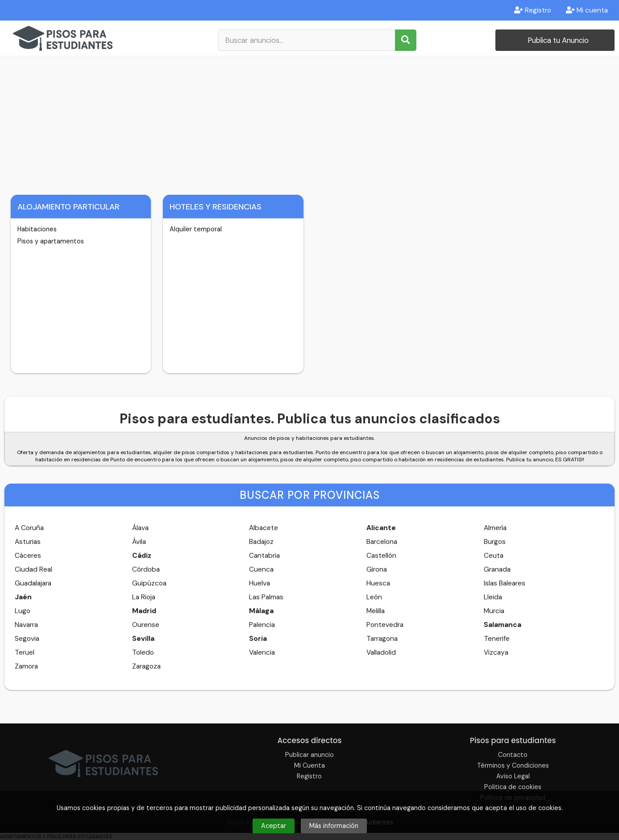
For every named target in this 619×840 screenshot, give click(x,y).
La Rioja (144, 597)
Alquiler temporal (196, 229)
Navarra (26, 625)
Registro (533, 10)
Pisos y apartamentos (51, 241)
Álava (140, 528)
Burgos (495, 542)
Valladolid (381, 652)
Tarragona (382, 639)
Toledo (143, 652)
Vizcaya (496, 652)
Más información (334, 826)
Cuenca (261, 569)
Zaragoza (146, 666)
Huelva (260, 583)
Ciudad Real (33, 569)
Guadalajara (33, 583)
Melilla (376, 611)
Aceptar (274, 826)
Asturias (28, 542)
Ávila (139, 542)
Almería (495, 528)
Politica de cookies (513, 787)
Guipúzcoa (149, 583)
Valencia (262, 652)
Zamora (26, 666)
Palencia (262, 625)
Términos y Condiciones (513, 765)
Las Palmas (266, 597)
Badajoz (261, 542)
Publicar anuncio (309, 755)
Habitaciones (37, 229)
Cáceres (28, 556)
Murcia (494, 611)
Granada (497, 569)
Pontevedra (385, 625)
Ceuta (494, 556)
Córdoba (146, 569)
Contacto (513, 755)
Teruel (25, 652)
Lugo (23, 611)
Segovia (27, 639)
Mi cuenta (587, 10)
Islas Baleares (505, 583)
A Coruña (29, 528)
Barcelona (382, 542)
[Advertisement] (310, 123)
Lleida (493, 597)
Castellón (381, 556)
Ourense (146, 625)
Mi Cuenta (309, 765)
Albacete (264, 528)
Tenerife (497, 639)
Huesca (378, 583)
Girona (377, 569)
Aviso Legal (513, 776)
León (374, 597)
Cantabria (264, 556)
